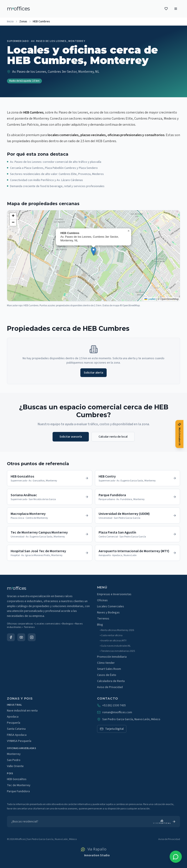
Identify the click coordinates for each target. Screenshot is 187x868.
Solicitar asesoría (71, 437)
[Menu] (176, 9)
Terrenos (103, 619)
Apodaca (13, 717)
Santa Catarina (16, 729)
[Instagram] (32, 637)
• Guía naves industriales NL (115, 646)
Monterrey (14, 754)
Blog (100, 625)
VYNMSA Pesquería (19, 741)
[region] (93, 256)
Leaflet (150, 299)
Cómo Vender (106, 663)
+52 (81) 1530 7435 (111, 705)
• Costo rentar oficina (111, 636)
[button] (93, 251)
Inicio (10, 21)
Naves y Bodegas (108, 613)
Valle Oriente (15, 766)
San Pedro (14, 760)
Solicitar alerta (93, 373)
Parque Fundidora (18, 791)
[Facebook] (11, 637)
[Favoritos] (166, 9)
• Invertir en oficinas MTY (113, 641)
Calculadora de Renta (111, 681)
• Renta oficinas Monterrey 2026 (117, 630)
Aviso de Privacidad (110, 687)
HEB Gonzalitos (17, 779)
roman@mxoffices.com (115, 712)
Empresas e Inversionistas (114, 594)
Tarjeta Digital (112, 729)
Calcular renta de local (113, 437)
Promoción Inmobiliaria (112, 657)
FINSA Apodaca (17, 735)
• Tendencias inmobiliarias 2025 (117, 651)
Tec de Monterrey (19, 785)
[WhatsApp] (176, 857)
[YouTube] (21, 637)
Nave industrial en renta (22, 711)
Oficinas (102, 600)
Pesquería (14, 723)
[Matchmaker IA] (179, 434)
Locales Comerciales (111, 606)
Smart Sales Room (109, 669)
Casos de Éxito (107, 675)
